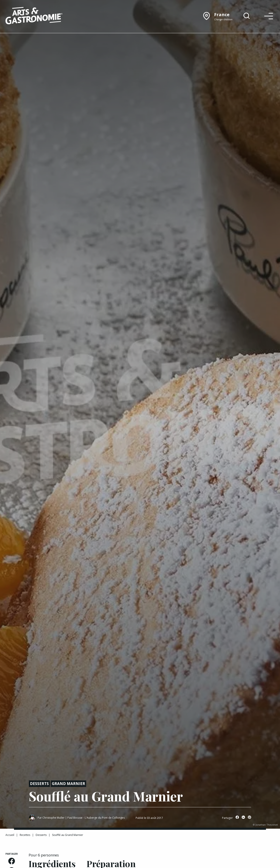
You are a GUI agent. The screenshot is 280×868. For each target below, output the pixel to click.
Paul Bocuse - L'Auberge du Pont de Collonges (96, 818)
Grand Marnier (68, 784)
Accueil (10, 835)
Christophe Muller (53, 818)
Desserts (39, 784)
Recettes (25, 835)
